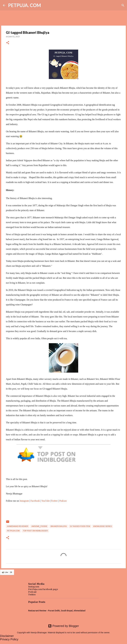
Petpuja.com (13, 531)
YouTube (46, 501)
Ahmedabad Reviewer (18, 526)
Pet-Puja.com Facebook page (43, 589)
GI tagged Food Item (80, 526)
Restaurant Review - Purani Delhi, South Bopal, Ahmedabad (57, 611)
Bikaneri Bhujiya (59, 526)
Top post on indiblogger (35, 531)
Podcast (63, 501)
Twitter (54, 501)
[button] (8, 43)
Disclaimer (7, 636)
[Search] (123, 5)
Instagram (24, 501)
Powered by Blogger (63, 626)
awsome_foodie (39, 526)
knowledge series (103, 526)
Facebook (35, 501)
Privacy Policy (9, 639)
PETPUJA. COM (25, 5)
